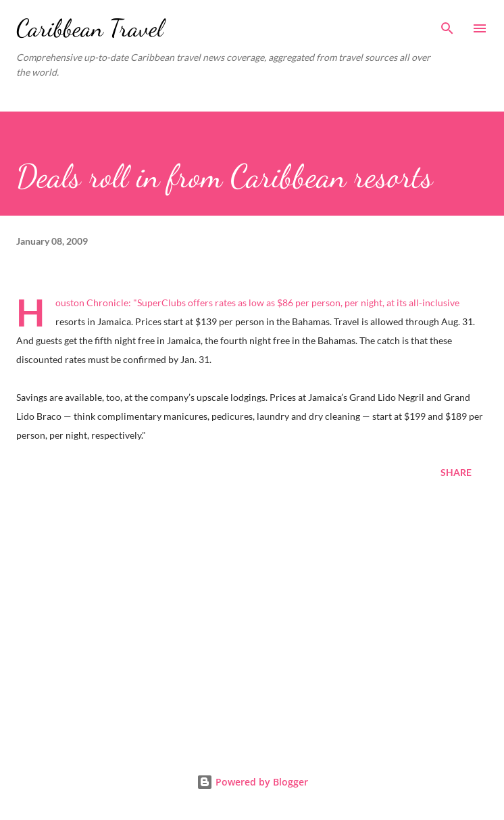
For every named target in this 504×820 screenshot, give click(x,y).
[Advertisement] (252, 621)
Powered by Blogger (252, 782)
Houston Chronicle (92, 303)
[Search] (447, 24)
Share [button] (456, 472)
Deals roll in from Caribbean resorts (225, 176)
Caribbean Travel (90, 28)
